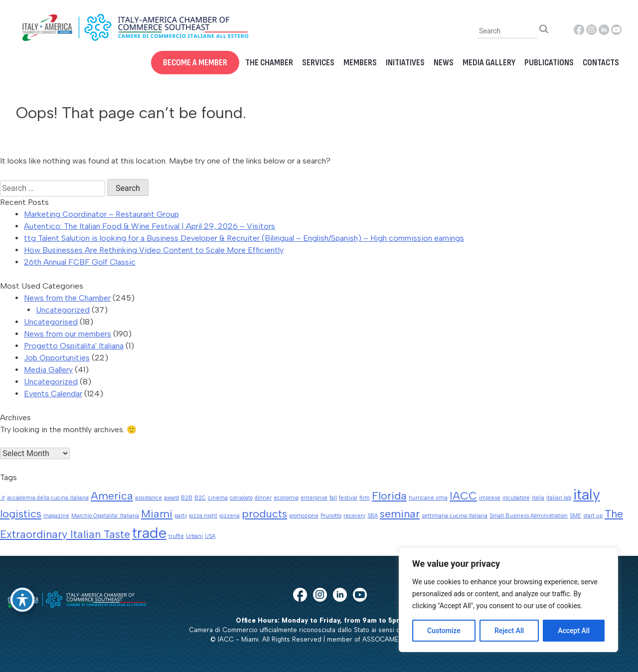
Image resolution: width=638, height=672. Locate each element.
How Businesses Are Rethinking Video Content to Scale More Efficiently (154, 250)
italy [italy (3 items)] (587, 494)
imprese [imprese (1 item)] (490, 498)
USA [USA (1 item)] (210, 536)
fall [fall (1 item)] (333, 498)
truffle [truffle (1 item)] (176, 536)
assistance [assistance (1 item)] (149, 498)
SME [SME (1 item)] (575, 516)
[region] (508, 600)
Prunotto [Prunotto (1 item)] (331, 516)
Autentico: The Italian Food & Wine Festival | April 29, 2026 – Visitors (150, 226)
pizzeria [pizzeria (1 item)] (230, 516)
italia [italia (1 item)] (538, 498)
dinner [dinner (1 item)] (263, 498)
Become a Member (195, 63)
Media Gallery (489, 63)
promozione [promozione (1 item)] (304, 516)
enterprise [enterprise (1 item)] (314, 498)
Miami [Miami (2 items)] (157, 513)
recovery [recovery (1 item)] (354, 516)
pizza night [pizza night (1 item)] (203, 516)
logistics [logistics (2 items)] (21, 513)
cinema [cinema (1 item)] (218, 498)
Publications (549, 63)
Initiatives (405, 63)
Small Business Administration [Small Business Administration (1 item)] (529, 516)
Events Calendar (53, 394)
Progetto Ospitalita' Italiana (74, 346)
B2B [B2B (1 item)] (187, 498)
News (444, 63)
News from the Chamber (67, 298)
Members (360, 63)
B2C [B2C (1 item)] (200, 498)
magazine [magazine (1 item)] (56, 516)
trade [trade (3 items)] (149, 533)
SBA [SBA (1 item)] (373, 516)
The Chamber (269, 63)
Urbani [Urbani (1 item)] (194, 536)
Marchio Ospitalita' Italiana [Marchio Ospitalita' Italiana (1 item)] (105, 516)
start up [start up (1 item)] (593, 516)
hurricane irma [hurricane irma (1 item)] (428, 498)
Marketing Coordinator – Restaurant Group (101, 214)
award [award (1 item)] (171, 498)
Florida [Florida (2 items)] (389, 496)
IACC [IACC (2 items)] (463, 496)
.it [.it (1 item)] (2, 498)
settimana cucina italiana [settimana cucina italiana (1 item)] (455, 516)
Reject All (509, 631)
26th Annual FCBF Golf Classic (80, 262)
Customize (444, 631)
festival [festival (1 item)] (348, 498)
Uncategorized (63, 310)
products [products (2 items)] (264, 513)
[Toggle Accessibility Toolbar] (22, 600)
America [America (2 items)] (112, 496)
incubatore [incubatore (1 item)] (516, 498)
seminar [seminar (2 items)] (400, 513)
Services (318, 63)
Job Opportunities (57, 358)
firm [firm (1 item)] (365, 498)
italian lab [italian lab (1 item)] (559, 498)
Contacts (601, 63)
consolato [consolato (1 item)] (241, 498)
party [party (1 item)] (181, 516)
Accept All (574, 631)
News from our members (68, 334)
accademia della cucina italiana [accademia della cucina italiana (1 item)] (48, 498)
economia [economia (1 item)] (286, 498)
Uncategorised (51, 322)
